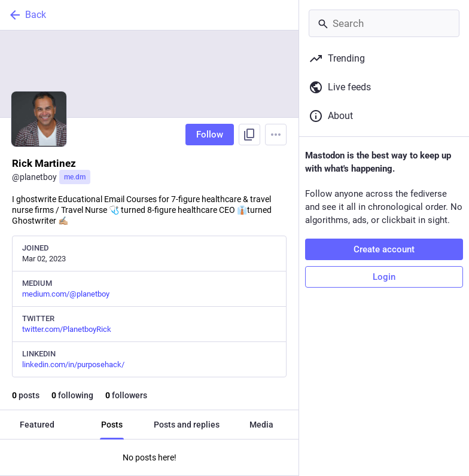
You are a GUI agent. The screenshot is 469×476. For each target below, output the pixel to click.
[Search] (384, 23)
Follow (210, 135)
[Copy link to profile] (249, 135)
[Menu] (276, 135)
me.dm (75, 177)
